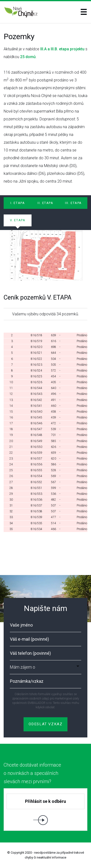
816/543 (37, 394)
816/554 (37, 476)
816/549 (37, 441)
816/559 (37, 453)
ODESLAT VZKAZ (46, 723)
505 (54, 365)
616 (54, 341)
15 (56, 252)
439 (54, 417)
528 (54, 470)
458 (54, 412)
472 (54, 423)
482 (54, 500)
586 (54, 464)
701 (54, 435)
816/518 (37, 335)
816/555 (37, 470)
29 (63, 244)
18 (56, 264)
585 (54, 441)
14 (51, 257)
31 (49, 244)
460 (54, 406)
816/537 (37, 505)
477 (54, 517)
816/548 (37, 435)
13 (46, 262)
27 (69, 242)
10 (33, 272)
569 (54, 476)
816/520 (37, 347)
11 (42, 274)
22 (69, 274)
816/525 (37, 376)
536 (54, 494)
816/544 (37, 388)
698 (54, 347)
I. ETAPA (18, 203)
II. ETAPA (45, 203)
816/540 (37, 412)
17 (56, 259)
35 (44, 240)
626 (54, 447)
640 (54, 388)
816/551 (37, 488)
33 (40, 255)
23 (69, 267)
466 (54, 529)
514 (54, 523)
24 (69, 259)
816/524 (37, 371)
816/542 (37, 400)
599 (54, 488)
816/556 (37, 464)
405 (54, 382)
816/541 (37, 406)
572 (54, 371)
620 (54, 459)
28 (69, 236)
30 (11, 500)
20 (11, 441)
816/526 (37, 382)
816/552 (37, 482)
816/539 (37, 517)
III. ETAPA (73, 203)
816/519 (37, 341)
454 (54, 376)
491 (54, 400)
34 (38, 245)
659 (54, 453)
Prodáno (82, 335)
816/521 (37, 353)
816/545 (37, 417)
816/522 (37, 359)
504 (54, 359)
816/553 (37, 494)
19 (51, 272)
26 (69, 246)
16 (11, 417)
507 (54, 505)
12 (44, 267)
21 (11, 447)
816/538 (37, 511)
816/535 (37, 523)
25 (69, 254)
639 (54, 335)
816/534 (37, 529)
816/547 (37, 429)
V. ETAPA (18, 220)
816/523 (37, 365)
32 (44, 249)
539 (54, 429)
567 (54, 482)
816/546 (37, 423)
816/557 (37, 459)
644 (54, 353)
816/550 (37, 447)
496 (54, 394)
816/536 (37, 500)
